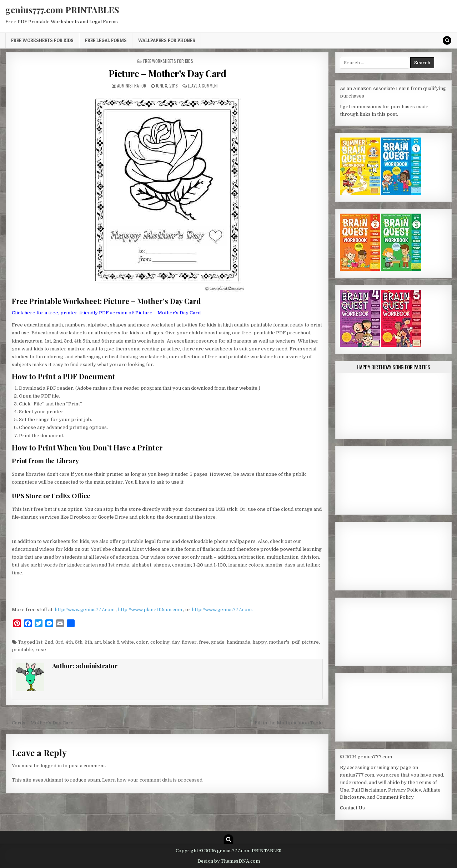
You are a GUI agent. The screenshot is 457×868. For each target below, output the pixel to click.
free (204, 642)
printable (22, 650)
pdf (296, 642)
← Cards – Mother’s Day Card (40, 723)
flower (189, 642)
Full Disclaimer (369, 790)
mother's (279, 642)
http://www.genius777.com (85, 610)
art (98, 642)
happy (260, 642)
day (176, 642)
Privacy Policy (405, 790)
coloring (160, 642)
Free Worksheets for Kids (42, 40)
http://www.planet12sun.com (150, 610)
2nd (49, 642)
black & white (119, 642)
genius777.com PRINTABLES (62, 10)
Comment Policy (395, 797)
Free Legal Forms (106, 40)
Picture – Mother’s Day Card (167, 73)
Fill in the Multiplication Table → (292, 723)
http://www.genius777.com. (222, 610)
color (142, 642)
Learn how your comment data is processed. (153, 780)
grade (218, 642)
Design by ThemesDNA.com (229, 861)
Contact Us (352, 808)
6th (88, 642)
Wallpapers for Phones (167, 40)
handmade (238, 642)
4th (69, 642)
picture (310, 642)
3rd (59, 642)
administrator (132, 86)
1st (39, 642)
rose (41, 650)
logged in (51, 766)
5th (79, 642)
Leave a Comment (204, 86)
